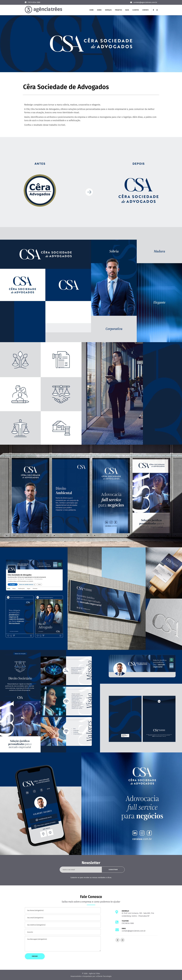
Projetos (118, 10)
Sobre (99, 10)
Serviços (108, 10)
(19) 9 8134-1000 (34, 2)
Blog (127, 10)
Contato (145, 10)
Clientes (136, 10)
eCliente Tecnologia (104, 976)
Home (92, 10)
